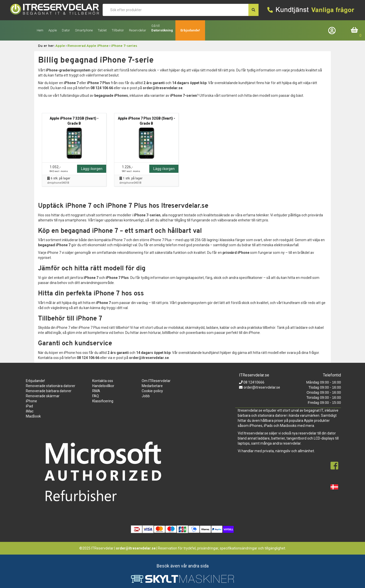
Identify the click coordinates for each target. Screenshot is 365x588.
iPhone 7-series (124, 46)
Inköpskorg (355, 30)
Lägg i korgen (92, 169)
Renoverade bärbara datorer (49, 391)
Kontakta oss (103, 381)
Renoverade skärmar (43, 396)
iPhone (31, 401)
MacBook (33, 416)
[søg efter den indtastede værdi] (253, 10)
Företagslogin (333, 30)
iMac (30, 411)
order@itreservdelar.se (262, 387)
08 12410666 (253, 382)
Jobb (146, 396)
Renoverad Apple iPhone (88, 46)
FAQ (96, 396)
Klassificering (103, 401)
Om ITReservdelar (156, 381)
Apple (60, 46)
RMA (96, 391)
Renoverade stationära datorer (51, 386)
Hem (40, 30)
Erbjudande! (190, 30)
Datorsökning (162, 30)
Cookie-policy (152, 391)
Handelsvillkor (103, 386)
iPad (29, 406)
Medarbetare (152, 386)
